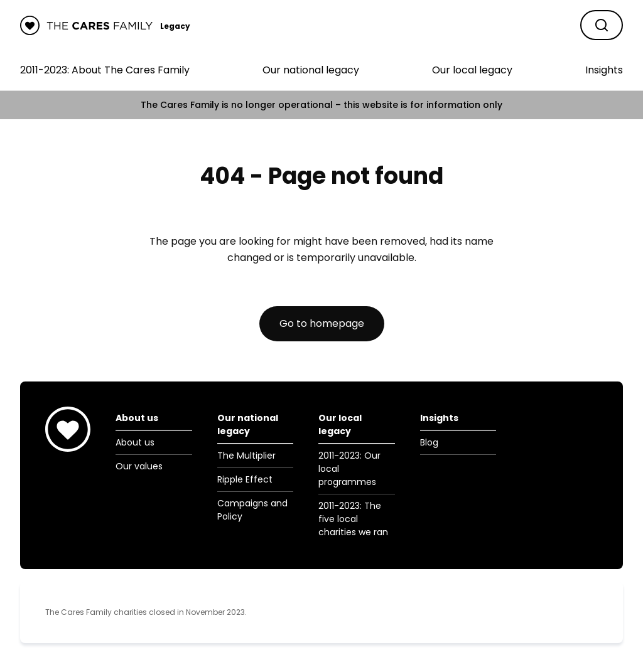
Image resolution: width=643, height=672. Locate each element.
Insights (604, 70)
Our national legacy (311, 70)
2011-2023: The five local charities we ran (353, 519)
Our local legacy (472, 70)
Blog (429, 442)
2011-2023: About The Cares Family (105, 70)
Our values (139, 466)
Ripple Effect (245, 479)
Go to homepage (322, 323)
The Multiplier (246, 456)
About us (135, 442)
